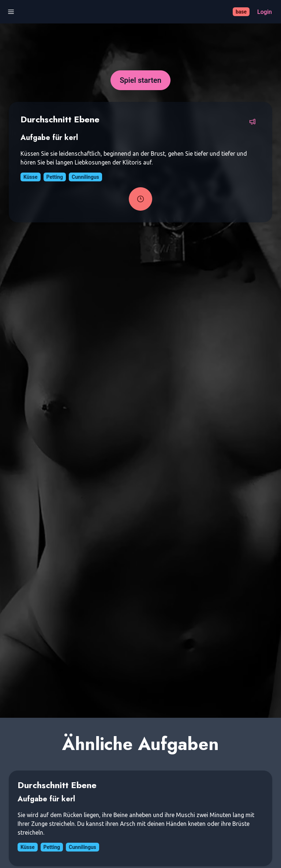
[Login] (265, 12)
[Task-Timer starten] (140, 199)
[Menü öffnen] (11, 12)
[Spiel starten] (140, 80)
